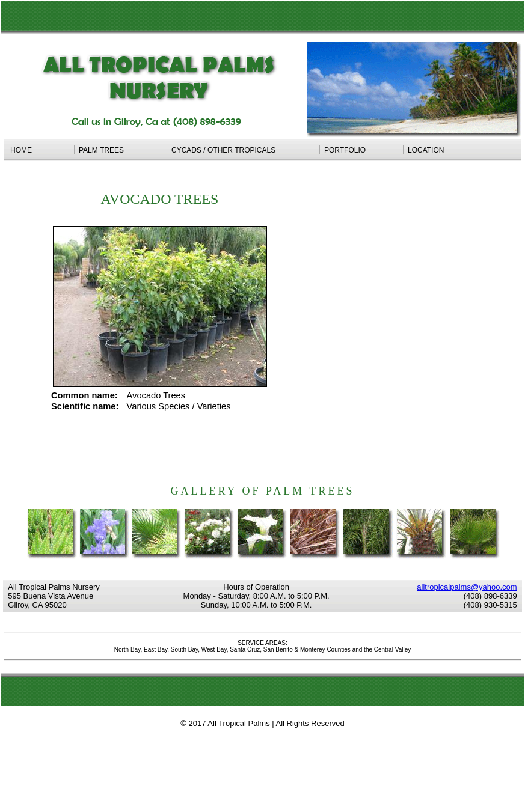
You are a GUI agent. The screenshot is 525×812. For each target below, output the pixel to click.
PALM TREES (121, 150)
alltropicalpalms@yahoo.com (467, 587)
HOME (40, 150)
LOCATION (425, 150)
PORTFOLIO (361, 150)
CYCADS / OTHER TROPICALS (243, 150)
